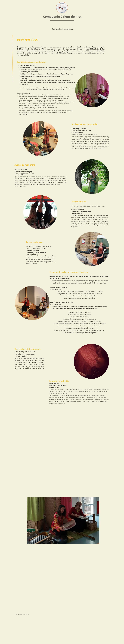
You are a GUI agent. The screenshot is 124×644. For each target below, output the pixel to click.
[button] (63, 521)
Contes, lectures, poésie (63, 29)
